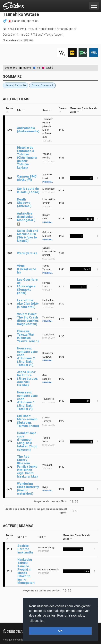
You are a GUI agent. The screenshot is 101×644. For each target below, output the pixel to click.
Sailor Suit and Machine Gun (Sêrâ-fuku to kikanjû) (28, 236)
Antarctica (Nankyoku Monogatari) (26, 217)
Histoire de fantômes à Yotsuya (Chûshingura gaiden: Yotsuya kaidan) (27, 158)
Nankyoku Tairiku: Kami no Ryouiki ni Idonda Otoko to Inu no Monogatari (26, 571)
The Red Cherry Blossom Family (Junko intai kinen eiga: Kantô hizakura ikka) (27, 467)
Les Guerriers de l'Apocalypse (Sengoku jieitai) (27, 286)
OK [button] (60, 631)
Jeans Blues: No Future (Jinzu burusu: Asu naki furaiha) (27, 379)
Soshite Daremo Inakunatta (25, 549)
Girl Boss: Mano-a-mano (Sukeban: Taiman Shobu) (28, 421)
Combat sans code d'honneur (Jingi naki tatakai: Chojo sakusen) (27, 441)
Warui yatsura (27, 253)
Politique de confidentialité (17, 640)
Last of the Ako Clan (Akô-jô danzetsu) (28, 304)
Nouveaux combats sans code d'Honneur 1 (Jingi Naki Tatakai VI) (27, 401)
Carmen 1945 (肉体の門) (27, 178)
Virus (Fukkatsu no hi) (27, 269)
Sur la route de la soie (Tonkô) (28, 190)
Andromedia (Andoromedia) (28, 130)
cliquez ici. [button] (37, 621)
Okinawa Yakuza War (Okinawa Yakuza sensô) (28, 336)
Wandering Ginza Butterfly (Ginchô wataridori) (28, 489)
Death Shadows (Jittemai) (24, 203)
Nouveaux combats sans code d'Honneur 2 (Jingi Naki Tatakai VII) (27, 357)
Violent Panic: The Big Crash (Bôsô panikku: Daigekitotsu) (28, 319)
